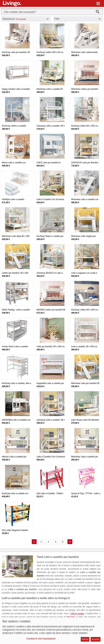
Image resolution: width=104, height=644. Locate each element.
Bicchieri (71, 617)
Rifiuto (85, 639)
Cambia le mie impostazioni (41, 639)
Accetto (96, 639)
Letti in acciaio (77, 614)
